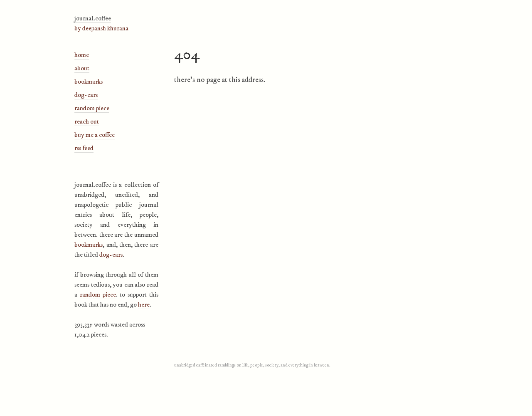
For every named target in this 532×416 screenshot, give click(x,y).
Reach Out (87, 121)
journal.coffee (93, 18)
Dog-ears (111, 255)
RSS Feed (84, 148)
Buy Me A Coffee (95, 135)
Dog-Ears (86, 95)
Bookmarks (89, 82)
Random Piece (92, 108)
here (144, 305)
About (82, 68)
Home (82, 55)
